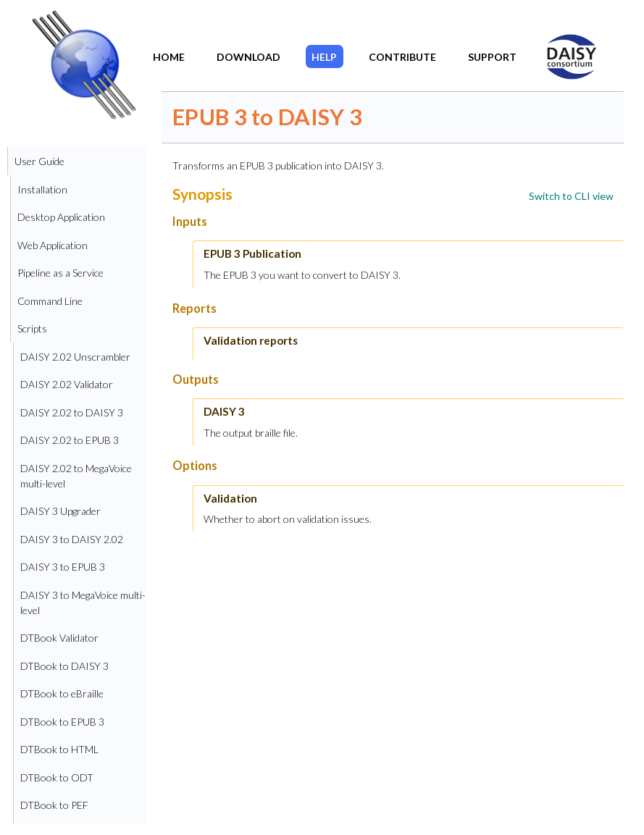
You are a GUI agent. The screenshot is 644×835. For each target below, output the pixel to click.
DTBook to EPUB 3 (62, 722)
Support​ (492, 57)
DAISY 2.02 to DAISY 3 (72, 412)
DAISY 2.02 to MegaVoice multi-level (76, 476)
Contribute (402, 57)
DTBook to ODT (57, 777)
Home (169, 57)
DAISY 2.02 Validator (67, 384)
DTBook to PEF (54, 805)
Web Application (53, 245)
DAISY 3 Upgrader (60, 511)
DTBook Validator (59, 638)
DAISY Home (563, 46)
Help (324, 57)
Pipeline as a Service (60, 273)
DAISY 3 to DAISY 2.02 (72, 539)
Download (248, 57)
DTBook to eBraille (62, 693)
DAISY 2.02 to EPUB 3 (70, 440)
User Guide (39, 161)
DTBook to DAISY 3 (64, 666)
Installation (42, 189)
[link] (571, 196)
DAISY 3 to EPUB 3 (63, 567)
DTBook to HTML (59, 749)
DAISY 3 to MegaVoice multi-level (83, 603)
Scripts (32, 328)
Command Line (50, 301)
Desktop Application (61, 217)
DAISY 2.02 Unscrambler (75, 357)
